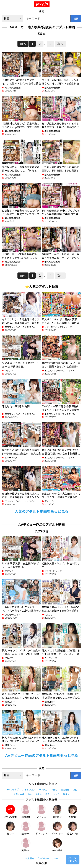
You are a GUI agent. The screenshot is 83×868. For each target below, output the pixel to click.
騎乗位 (66, 794)
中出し (54, 790)
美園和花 (73, 811)
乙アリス (41, 811)
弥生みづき (73, 828)
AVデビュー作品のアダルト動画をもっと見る (42, 756)
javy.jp (42, 4)
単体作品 (43, 790)
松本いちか (57, 828)
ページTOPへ (73, 860)
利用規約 (30, 858)
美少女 (39, 794)
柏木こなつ (41, 828)
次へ (60, 44)
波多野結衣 (57, 845)
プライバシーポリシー (47, 858)
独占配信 (65, 790)
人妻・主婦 (19, 794)
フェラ (56, 794)
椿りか (10, 828)
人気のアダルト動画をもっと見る (41, 512)
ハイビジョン (29, 790)
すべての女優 (10, 811)
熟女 (30, 794)
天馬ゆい (26, 845)
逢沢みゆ (26, 828)
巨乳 (75, 790)
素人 (48, 794)
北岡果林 (26, 811)
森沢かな (57, 811)
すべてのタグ (12, 790)
